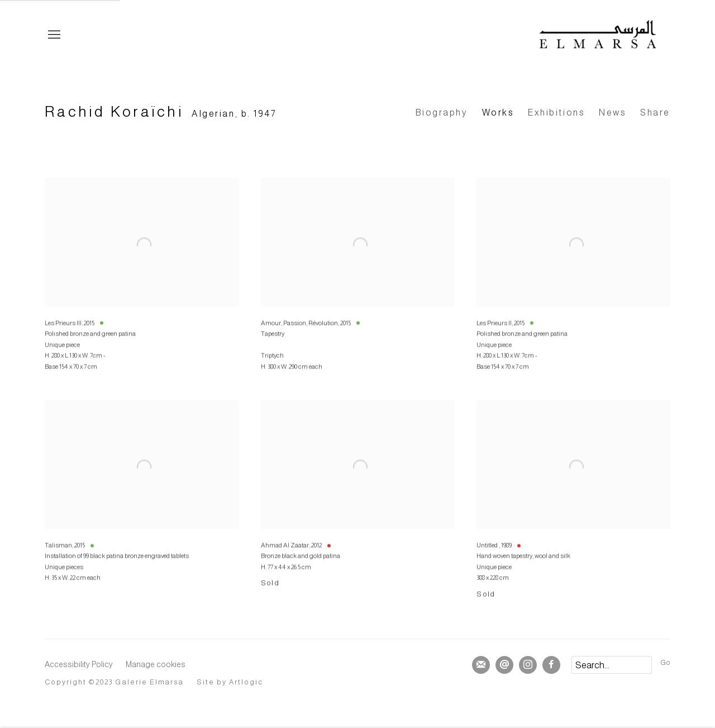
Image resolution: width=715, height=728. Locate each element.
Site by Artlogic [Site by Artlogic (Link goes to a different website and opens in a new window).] (230, 682)
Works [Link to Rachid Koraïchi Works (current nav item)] (498, 112)
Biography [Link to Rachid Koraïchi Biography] (442, 112)
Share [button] (655, 112)
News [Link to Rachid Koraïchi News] (612, 112)
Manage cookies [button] (156, 664)
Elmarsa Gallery (598, 35)
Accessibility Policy (79, 664)
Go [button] (665, 663)
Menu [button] (53, 35)
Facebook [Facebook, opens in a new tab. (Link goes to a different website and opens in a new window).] (551, 665)
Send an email (504, 665)
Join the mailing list (481, 665)
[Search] (612, 665)
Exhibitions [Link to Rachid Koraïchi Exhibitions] (556, 112)
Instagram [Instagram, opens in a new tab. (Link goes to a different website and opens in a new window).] (528, 665)
